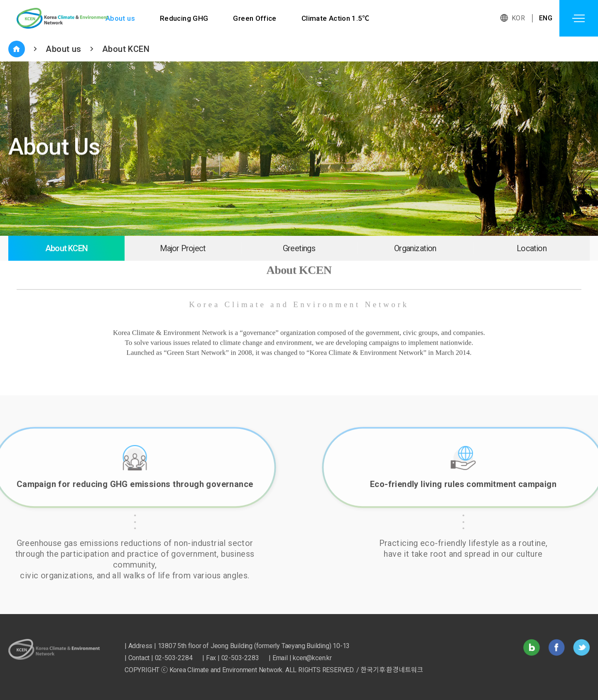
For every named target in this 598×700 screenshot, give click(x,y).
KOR (518, 18)
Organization (415, 248)
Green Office (255, 18)
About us (120, 18)
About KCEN (126, 49)
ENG (546, 18)
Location (532, 248)
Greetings (299, 248)
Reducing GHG (184, 18)
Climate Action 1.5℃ (336, 18)
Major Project (183, 248)
